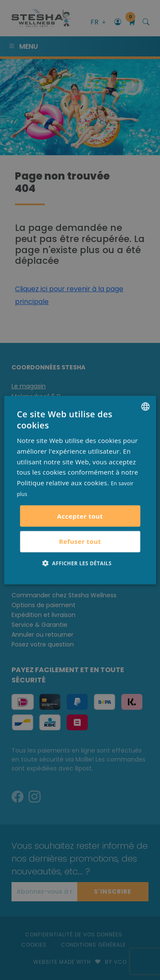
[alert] (80, 490)
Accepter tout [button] (80, 516)
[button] (80, 563)
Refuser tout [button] (80, 541)
